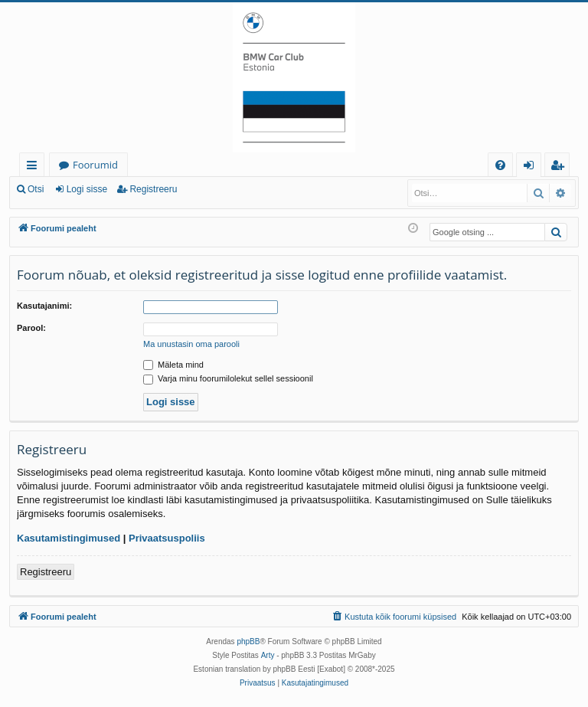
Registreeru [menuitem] (560, 167)
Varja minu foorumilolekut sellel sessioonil (228, 378)
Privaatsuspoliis (167, 538)
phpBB (248, 642)
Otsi (36, 189)
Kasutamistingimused (69, 538)
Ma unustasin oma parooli (191, 344)
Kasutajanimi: (44, 306)
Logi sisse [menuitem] (532, 167)
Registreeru (153, 189)
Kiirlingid (35, 167)
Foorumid (95, 165)
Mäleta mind (173, 365)
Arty (268, 655)
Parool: (31, 328)
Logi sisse (87, 189)
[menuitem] (500, 165)
